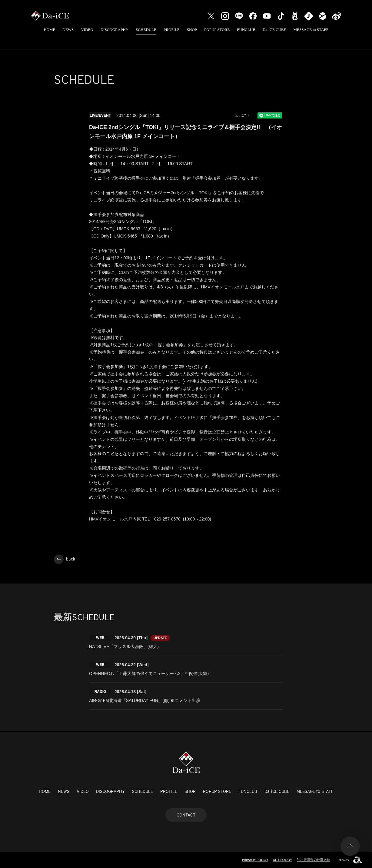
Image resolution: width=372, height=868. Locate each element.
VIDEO (87, 30)
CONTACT (186, 815)
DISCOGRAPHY (115, 30)
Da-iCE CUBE (274, 30)
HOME (49, 30)
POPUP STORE (217, 30)
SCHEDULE (146, 30)
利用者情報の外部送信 (314, 860)
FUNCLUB (246, 30)
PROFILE (172, 30)
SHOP (192, 30)
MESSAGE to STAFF (311, 30)
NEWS (68, 30)
